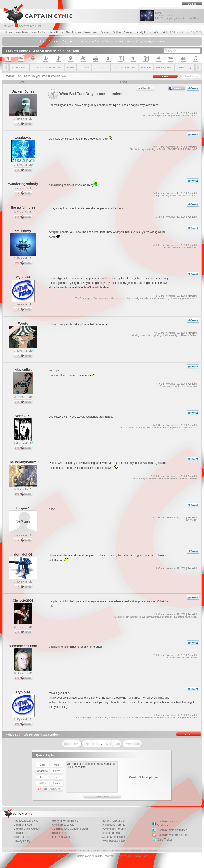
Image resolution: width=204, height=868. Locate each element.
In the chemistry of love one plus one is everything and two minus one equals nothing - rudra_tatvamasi (102, 41)
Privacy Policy (22, 841)
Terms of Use (124, 856)
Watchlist (159, 32)
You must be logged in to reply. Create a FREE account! (92, 777)
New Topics (38, 32)
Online (117, 32)
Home (9, 32)
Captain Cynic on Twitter (172, 830)
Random (129, 32)
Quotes (105, 32)
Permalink (192, 113)
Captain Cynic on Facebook (167, 823)
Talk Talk (72, 51)
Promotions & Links (114, 841)
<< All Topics (19, 67)
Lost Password (61, 837)
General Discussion (47, 51)
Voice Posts (56, 32)
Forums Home (17, 51)
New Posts (22, 32)
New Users (91, 32)
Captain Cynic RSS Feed (172, 835)
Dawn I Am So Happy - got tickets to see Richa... (178, 16)
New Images (74, 32)
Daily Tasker (165, 840)
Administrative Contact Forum (70, 829)
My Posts (144, 32)
